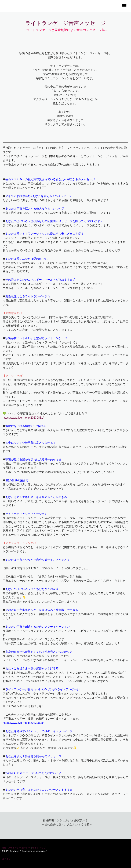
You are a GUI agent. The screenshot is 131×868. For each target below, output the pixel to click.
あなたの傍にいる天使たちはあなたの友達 (32, 589)
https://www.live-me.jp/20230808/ (23, 723)
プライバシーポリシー (19, 848)
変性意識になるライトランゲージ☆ (28, 296)
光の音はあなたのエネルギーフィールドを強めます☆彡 (40, 280)
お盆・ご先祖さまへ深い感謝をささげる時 (32, 668)
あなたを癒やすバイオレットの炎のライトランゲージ (39, 731)
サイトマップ (39, 848)
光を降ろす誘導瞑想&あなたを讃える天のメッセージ (39, 196)
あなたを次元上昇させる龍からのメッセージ (33, 756)
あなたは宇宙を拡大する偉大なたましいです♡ (35, 209)
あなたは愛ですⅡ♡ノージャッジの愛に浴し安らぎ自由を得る (45, 234)
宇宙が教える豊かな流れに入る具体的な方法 (33, 459)
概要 (4, 848)
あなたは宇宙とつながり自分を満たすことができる (38, 560)
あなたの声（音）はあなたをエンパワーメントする (38, 790)
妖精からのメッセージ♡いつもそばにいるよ (33, 773)
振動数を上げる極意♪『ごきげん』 (27, 426)
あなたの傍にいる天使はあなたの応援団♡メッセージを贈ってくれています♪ (54, 221)
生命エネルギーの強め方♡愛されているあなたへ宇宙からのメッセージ (50, 179)
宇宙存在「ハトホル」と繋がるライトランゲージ (36, 338)
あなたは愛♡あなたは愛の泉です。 (28, 259)
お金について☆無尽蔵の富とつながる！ (31, 443)
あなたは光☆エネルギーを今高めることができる (36, 497)
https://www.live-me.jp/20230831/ (23, 418)
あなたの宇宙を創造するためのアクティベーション (38, 627)
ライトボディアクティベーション (26, 514)
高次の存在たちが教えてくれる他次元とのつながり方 (39, 652)
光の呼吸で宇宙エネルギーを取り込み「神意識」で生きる (42, 610)
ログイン (6, 859)
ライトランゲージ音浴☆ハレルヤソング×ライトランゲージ (43, 689)
